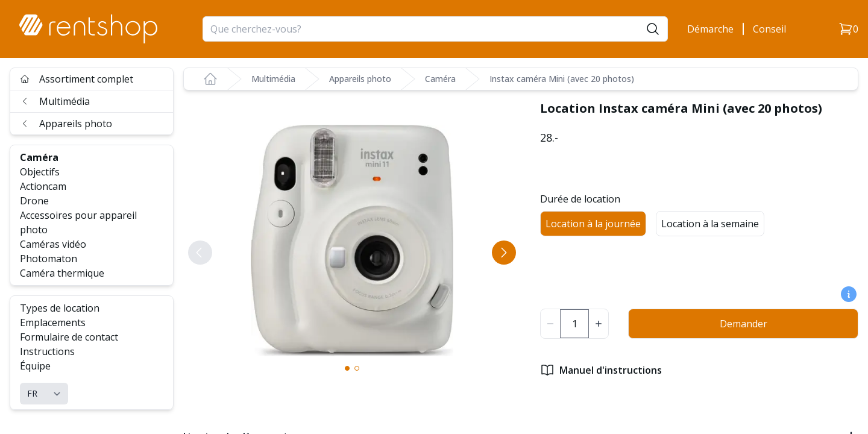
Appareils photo (66, 124)
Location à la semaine (710, 224)
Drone (34, 201)
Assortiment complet (77, 79)
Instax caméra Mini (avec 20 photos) (562, 79)
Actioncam (43, 186)
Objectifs (40, 172)
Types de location (60, 308)
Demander (744, 324)
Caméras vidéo (53, 244)
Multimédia (55, 101)
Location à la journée (593, 224)
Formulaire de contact (69, 337)
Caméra (39, 157)
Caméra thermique (62, 273)
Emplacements (53, 322)
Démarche (710, 29)
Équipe (35, 366)
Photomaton (49, 259)
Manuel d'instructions (601, 370)
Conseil (769, 29)
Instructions (47, 351)
